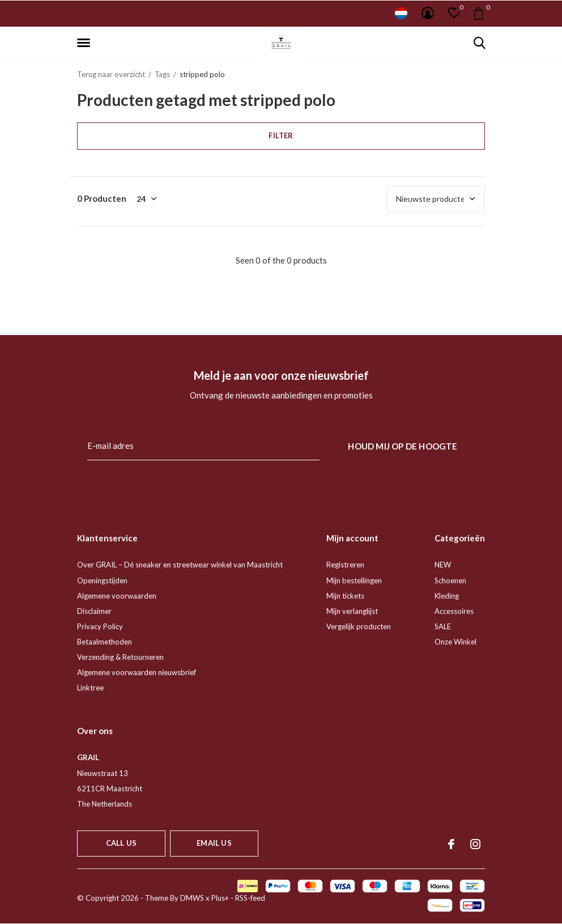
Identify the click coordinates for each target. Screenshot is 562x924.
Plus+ (220, 898)
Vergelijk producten (359, 626)
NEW (443, 565)
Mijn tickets (345, 596)
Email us (214, 843)
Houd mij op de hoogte (403, 446)
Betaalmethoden (105, 642)
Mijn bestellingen (354, 580)
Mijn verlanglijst (352, 611)
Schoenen (450, 580)
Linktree (90, 688)
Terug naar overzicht (111, 74)
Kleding (447, 596)
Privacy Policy (100, 626)
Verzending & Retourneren (120, 657)
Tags (162, 74)
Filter (281, 135)
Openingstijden (102, 580)
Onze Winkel (455, 642)
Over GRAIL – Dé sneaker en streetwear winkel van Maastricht (180, 565)
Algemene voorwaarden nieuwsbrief (137, 672)
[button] (86, 43)
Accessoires (454, 611)
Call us (121, 843)
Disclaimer (94, 611)
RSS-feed (250, 898)
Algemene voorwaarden (117, 596)
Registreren (345, 565)
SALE (443, 626)
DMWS (192, 898)
